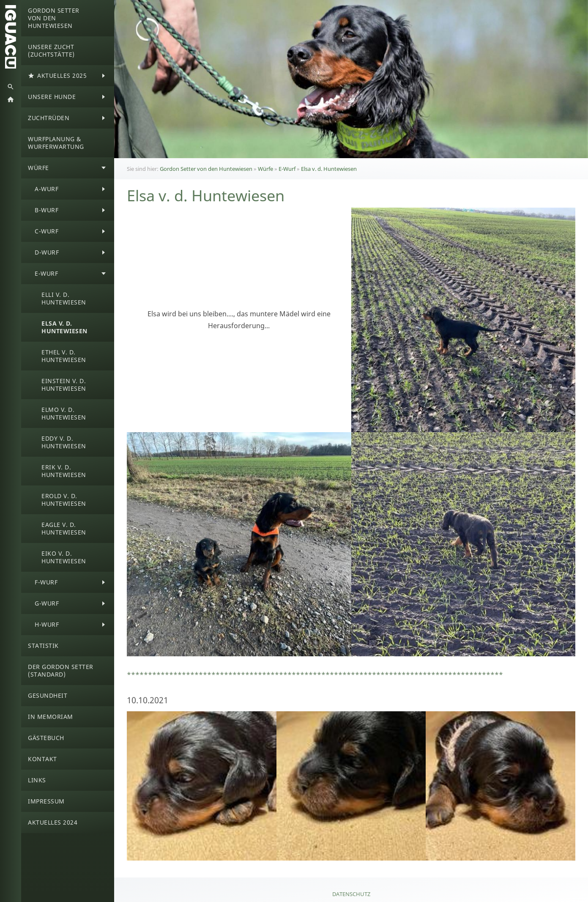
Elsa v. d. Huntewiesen (329, 169)
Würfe (265, 169)
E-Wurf (287, 169)
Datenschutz (351, 894)
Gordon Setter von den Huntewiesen (206, 169)
